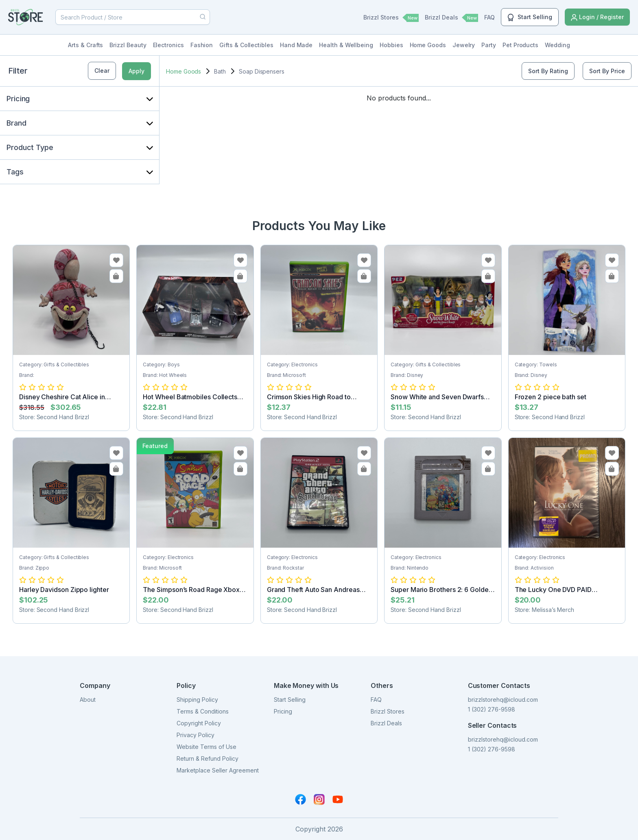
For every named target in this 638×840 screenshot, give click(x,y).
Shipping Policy (197, 700)
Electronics (168, 45)
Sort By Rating (548, 71)
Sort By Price (607, 71)
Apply (137, 71)
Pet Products (520, 45)
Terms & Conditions (203, 711)
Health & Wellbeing (346, 45)
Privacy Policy (196, 735)
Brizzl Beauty (128, 45)
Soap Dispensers (262, 71)
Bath (220, 71)
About (88, 700)
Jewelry (464, 45)
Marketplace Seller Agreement (218, 770)
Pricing (283, 711)
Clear (102, 71)
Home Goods (428, 45)
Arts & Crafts (85, 45)
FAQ (489, 17)
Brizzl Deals (451, 18)
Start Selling (530, 17)
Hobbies (391, 45)
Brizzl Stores (391, 18)
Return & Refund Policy (208, 758)
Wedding (557, 45)
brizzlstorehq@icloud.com (503, 700)
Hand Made (296, 45)
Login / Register (597, 17)
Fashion (202, 45)
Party (489, 45)
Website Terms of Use (206, 747)
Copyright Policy (199, 723)
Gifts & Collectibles (246, 45)
